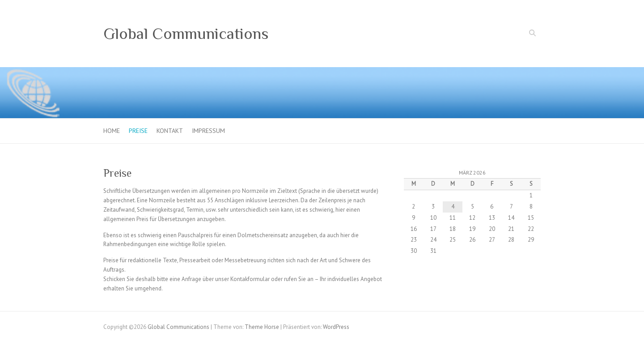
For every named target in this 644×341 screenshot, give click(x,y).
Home (112, 131)
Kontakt (170, 131)
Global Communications (186, 34)
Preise (138, 131)
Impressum (208, 131)
